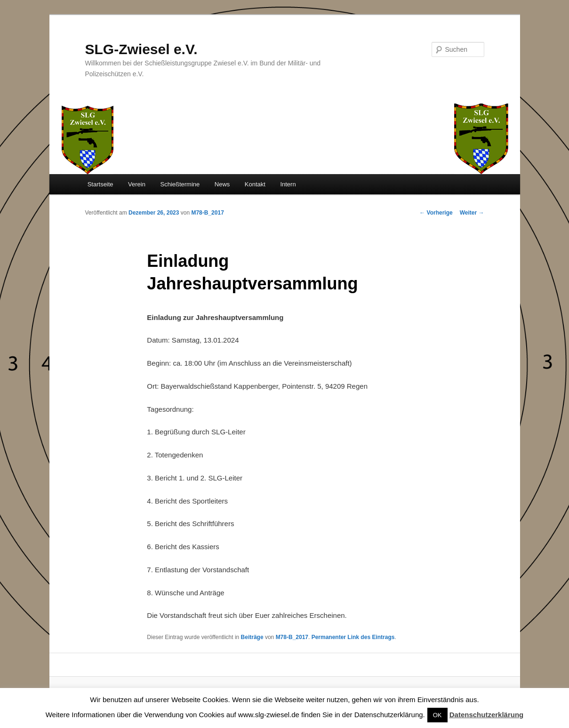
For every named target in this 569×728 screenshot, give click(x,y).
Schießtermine (180, 184)
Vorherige (436, 213)
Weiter (472, 213)
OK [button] (437, 715)
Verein (137, 184)
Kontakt (255, 184)
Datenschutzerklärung (487, 715)
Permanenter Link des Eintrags (353, 637)
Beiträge (252, 637)
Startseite (100, 184)
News (222, 184)
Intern (288, 184)
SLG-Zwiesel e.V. (141, 49)
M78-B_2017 (207, 213)
